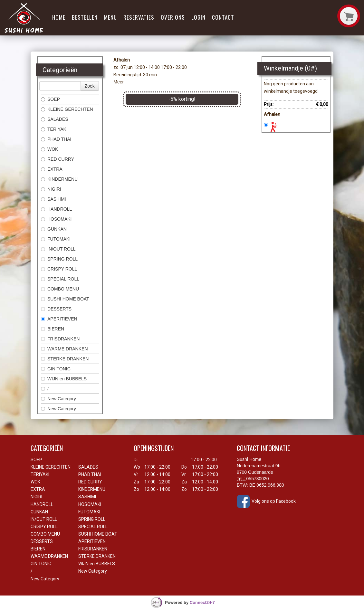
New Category (58, 399)
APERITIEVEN (59, 319)
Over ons (173, 17)
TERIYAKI (54, 129)
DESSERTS (56, 309)
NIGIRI (51, 189)
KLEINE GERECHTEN (67, 109)
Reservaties (139, 17)
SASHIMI (53, 199)
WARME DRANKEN (64, 349)
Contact (223, 17)
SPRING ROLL (59, 259)
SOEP (50, 99)
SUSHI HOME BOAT (65, 299)
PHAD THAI (56, 139)
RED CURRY (57, 159)
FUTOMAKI (56, 239)
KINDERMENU (59, 179)
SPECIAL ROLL (60, 279)
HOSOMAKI (56, 219)
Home (59, 17)
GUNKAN (54, 229)
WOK (49, 149)
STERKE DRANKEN (65, 359)
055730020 (258, 479)
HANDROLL (56, 209)
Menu (110, 17)
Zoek (90, 86)
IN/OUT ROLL (58, 249)
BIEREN (53, 329)
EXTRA (52, 169)
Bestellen (85, 17)
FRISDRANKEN (60, 339)
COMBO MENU (60, 289)
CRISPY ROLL (59, 269)
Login (198, 17)
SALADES (55, 119)
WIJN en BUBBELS (64, 379)
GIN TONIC (56, 369)
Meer (119, 82)
